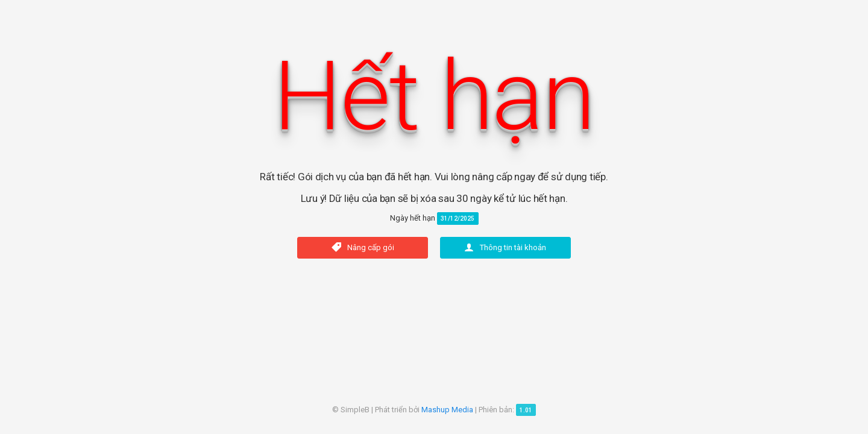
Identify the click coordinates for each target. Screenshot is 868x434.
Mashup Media (447, 410)
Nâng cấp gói (363, 247)
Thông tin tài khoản (505, 247)
